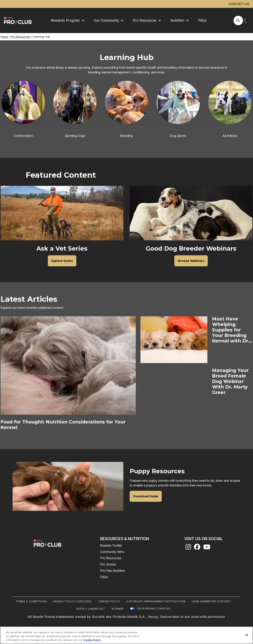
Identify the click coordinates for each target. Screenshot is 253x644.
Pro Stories (108, 564)
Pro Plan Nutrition (113, 571)
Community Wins (112, 552)
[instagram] (188, 548)
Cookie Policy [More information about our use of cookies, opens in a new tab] (92, 640)
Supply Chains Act (91, 609)
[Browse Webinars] (191, 261)
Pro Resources (20, 37)
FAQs (202, 20)
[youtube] (207, 548)
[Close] (247, 635)
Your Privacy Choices (154, 608)
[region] (126, 635)
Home (4, 37)
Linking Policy (109, 601)
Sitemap (118, 609)
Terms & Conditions (31, 601)
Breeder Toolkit (111, 545)
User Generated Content (211, 601)
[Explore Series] (62, 261)
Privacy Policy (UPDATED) (72, 601)
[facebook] (197, 548)
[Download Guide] (146, 496)
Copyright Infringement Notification (156, 601)
